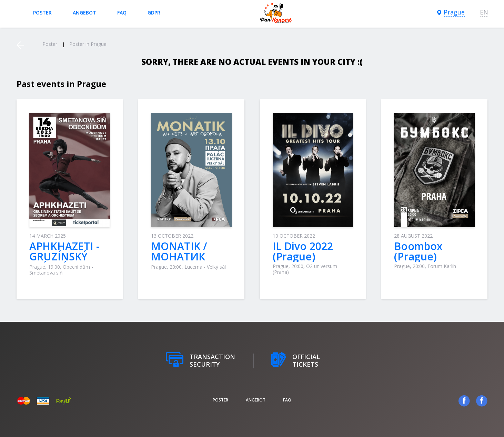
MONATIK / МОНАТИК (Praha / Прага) (189, 256)
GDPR (154, 13)
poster (42, 13)
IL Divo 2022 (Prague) (303, 251)
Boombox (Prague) (418, 251)
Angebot (84, 13)
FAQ (122, 13)
